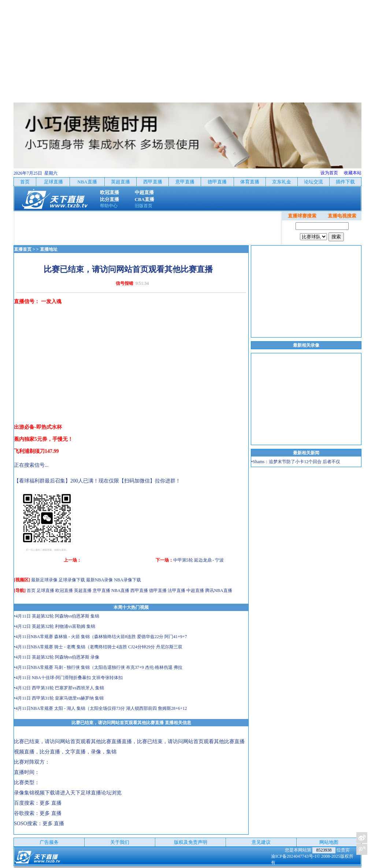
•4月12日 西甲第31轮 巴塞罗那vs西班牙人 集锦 (59, 688)
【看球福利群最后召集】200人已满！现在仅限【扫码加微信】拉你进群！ (97, 481)
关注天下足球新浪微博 (362, 838)
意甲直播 (101, 591)
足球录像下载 (72, 580)
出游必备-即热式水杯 (38, 427)
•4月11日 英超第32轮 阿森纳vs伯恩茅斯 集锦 (57, 616)
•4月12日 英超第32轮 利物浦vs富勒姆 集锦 (55, 626)
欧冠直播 (64, 591)
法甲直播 (177, 591)
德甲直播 (158, 591)
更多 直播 (51, 803)
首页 (31, 591)
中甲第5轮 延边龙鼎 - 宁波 (199, 560)
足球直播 (45, 591)
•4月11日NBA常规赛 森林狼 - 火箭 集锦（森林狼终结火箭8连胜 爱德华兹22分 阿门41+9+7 (101, 637)
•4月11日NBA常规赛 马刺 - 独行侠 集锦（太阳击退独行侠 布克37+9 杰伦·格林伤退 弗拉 (98, 667)
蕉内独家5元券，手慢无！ (43, 439)
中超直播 (195, 591)
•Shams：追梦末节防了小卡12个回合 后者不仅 (296, 462)
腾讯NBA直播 (218, 591)
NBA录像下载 (127, 580)
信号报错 (125, 283)
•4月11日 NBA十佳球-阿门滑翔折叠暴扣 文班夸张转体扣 (68, 678)
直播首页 (23, 249)
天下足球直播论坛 (91, 793)
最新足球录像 (44, 580)
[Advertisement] (187, 51)
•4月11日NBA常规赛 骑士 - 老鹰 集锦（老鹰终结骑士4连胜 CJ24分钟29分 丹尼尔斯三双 (98, 647)
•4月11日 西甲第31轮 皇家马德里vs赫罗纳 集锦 (59, 698)
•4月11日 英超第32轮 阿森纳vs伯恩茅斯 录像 (57, 657)
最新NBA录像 (99, 580)
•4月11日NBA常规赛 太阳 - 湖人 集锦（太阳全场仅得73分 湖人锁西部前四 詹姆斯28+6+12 (101, 708)
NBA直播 (120, 591)
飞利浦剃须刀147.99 (36, 451)
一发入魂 (51, 301)
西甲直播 (139, 591)
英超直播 (83, 591)
